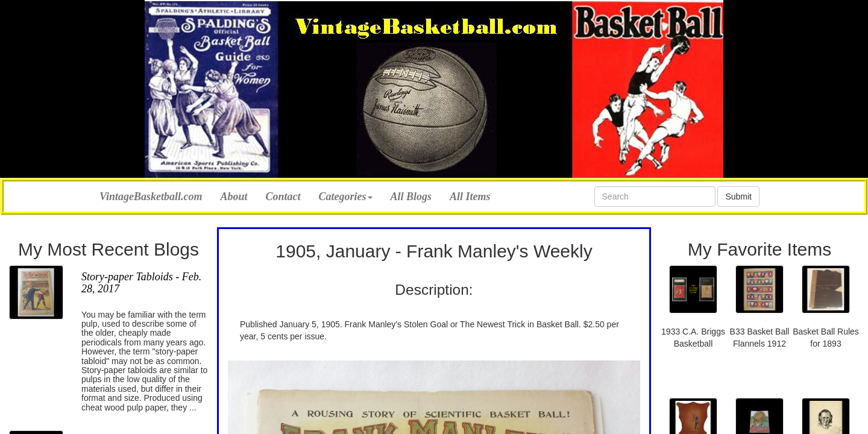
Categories (346, 197)
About (234, 197)
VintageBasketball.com (151, 195)
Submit (738, 197)
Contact (283, 197)
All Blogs (411, 197)
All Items (470, 197)
